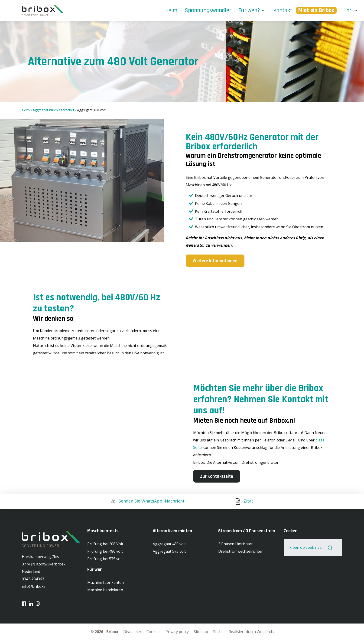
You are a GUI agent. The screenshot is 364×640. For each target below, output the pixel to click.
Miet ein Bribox (316, 10)
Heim (171, 10)
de (349, 11)
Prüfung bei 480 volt (105, 551)
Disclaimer (133, 632)
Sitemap (201, 632)
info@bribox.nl (35, 586)
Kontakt (283, 10)
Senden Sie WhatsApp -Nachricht (148, 501)
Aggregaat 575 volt (169, 551)
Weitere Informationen (215, 261)
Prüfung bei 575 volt (105, 559)
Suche (219, 632)
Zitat (244, 501)
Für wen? (249, 10)
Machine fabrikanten (106, 582)
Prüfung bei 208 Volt (105, 544)
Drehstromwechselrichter (240, 551)
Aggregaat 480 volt (91, 110)
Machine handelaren (105, 590)
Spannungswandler (208, 10)
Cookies (154, 632)
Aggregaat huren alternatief (54, 110)
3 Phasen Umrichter (236, 544)
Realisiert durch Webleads (251, 632)
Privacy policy (178, 632)
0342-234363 (33, 579)
